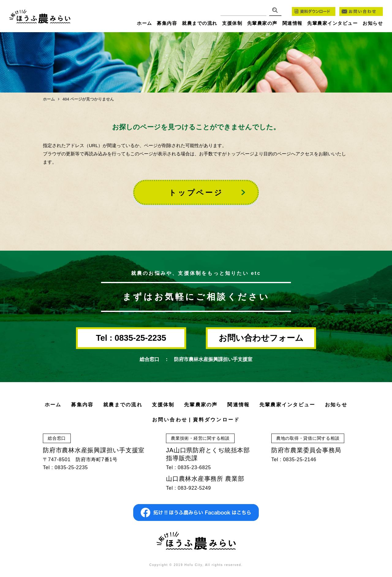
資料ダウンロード (217, 420)
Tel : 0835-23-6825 (188, 467)
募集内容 (167, 23)
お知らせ (373, 23)
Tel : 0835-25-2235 (131, 338)
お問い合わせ (170, 420)
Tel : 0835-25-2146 (294, 459)
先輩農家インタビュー (332, 23)
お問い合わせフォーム (261, 338)
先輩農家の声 (262, 23)
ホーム (145, 23)
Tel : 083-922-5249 (188, 488)
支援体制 (232, 23)
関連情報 (292, 23)
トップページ (196, 193)
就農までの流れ (200, 23)
